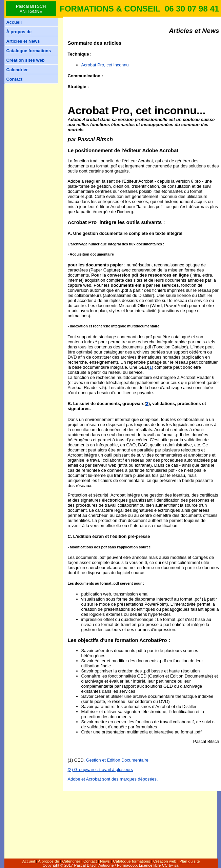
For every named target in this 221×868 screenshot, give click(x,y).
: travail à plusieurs (114, 770)
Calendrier (17, 70)
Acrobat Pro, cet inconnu (105, 65)
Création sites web (26, 60)
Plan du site (189, 861)
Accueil (14, 22)
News (105, 861)
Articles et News (23, 41)
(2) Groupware (82, 770)
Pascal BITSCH (31, 6)
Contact (15, 79)
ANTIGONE (31, 11)
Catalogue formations (29, 51)
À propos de (19, 32)
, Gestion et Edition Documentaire (116, 760)
